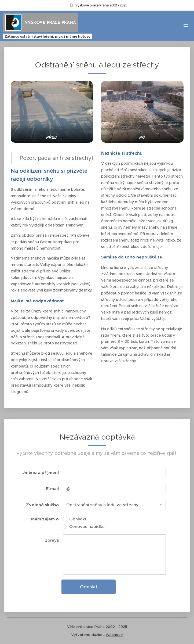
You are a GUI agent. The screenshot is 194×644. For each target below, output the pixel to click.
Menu (186, 26)
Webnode (114, 635)
